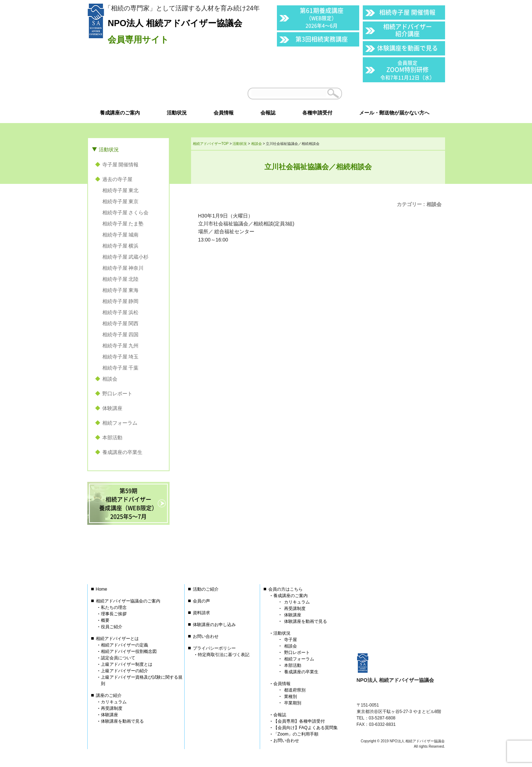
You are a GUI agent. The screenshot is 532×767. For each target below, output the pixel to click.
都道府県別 (295, 690)
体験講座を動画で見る (407, 48)
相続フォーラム (120, 423)
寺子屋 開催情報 (121, 165)
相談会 (434, 204)
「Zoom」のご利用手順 (296, 734)
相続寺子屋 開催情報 (407, 12)
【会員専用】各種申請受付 (299, 721)
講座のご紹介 (109, 695)
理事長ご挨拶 (114, 614)
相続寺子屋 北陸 (121, 279)
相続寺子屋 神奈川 (123, 268)
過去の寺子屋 (117, 179)
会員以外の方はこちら (395, 93)
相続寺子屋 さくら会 (126, 212)
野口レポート (117, 394)
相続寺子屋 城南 (121, 235)
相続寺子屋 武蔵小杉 (126, 257)
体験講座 (112, 408)
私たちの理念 (114, 607)
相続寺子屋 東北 (121, 190)
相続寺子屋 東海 (121, 290)
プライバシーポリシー (214, 648)
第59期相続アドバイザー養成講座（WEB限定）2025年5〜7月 (128, 503)
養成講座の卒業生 (122, 452)
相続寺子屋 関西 (121, 323)
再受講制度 (112, 708)
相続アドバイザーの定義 (125, 645)
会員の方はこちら (285, 589)
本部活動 (112, 438)
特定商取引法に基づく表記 (224, 655)
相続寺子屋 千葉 (121, 368)
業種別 (291, 697)
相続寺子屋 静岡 (121, 301)
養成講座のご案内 (291, 596)
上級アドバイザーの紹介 (125, 671)
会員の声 (201, 601)
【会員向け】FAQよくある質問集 (306, 728)
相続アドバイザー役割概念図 (129, 651)
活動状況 (109, 150)
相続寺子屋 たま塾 (123, 224)
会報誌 (280, 715)
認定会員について (118, 658)
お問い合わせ (206, 636)
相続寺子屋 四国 (121, 334)
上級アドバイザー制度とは (127, 664)
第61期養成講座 (322, 17)
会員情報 (282, 684)
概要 (105, 620)
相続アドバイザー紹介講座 (407, 30)
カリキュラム (114, 702)
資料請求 (201, 613)
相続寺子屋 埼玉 (121, 357)
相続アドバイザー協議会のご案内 (128, 601)
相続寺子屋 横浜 (121, 246)
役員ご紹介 (112, 627)
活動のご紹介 (206, 589)
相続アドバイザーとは (117, 639)
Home (102, 589)
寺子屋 (291, 640)
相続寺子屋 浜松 (121, 312)
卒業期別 (293, 703)
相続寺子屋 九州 (121, 346)
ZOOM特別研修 (407, 70)
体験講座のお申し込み (214, 625)
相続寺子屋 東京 (121, 201)
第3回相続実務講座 (322, 39)
